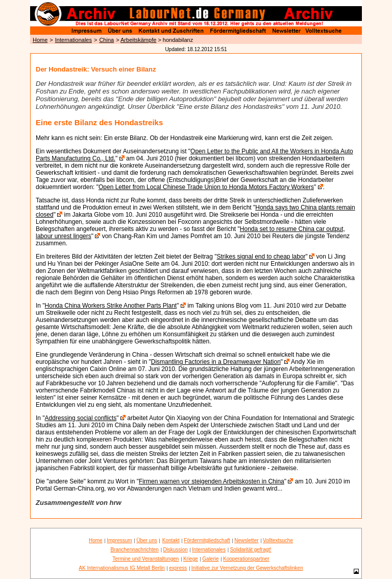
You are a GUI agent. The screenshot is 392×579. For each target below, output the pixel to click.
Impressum (119, 540)
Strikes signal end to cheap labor (261, 257)
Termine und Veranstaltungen (145, 559)
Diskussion (175, 550)
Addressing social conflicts (81, 418)
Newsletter (246, 540)
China (106, 40)
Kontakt (171, 540)
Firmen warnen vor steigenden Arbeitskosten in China (212, 481)
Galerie (210, 559)
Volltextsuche (278, 540)
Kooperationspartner (246, 559)
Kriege (191, 559)
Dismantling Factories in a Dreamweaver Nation (216, 362)
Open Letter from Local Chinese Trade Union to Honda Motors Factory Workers (206, 187)
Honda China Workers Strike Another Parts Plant (111, 306)
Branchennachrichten (134, 550)
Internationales (73, 40)
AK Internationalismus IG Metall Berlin (121, 568)
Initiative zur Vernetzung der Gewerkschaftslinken (247, 568)
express (178, 568)
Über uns (147, 540)
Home (40, 40)
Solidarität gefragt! (250, 550)
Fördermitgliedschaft (207, 540)
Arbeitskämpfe (138, 40)
